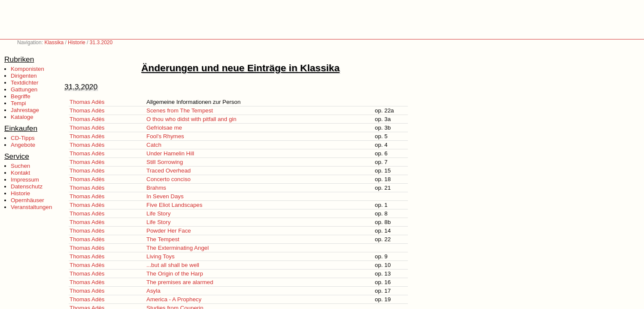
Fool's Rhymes (165, 136)
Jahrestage (25, 110)
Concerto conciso (169, 179)
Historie (77, 42)
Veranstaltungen (31, 207)
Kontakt (20, 173)
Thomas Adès (87, 102)
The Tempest (163, 239)
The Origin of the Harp (175, 274)
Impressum (25, 180)
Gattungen (24, 89)
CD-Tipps (23, 138)
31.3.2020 (101, 42)
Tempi (18, 103)
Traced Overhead (169, 171)
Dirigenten (24, 76)
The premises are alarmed (180, 282)
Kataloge (22, 117)
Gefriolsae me (164, 128)
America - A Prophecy (174, 299)
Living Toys (161, 256)
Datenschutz (27, 186)
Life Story (158, 214)
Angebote (23, 145)
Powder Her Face (169, 231)
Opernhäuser (27, 200)
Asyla (153, 291)
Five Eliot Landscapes (174, 205)
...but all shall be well (173, 265)
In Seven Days (165, 196)
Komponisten (27, 69)
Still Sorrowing (165, 162)
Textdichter (24, 83)
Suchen (20, 166)
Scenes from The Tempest (180, 111)
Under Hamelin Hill (170, 153)
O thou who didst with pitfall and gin (191, 119)
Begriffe (21, 96)
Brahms (156, 188)
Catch (154, 145)
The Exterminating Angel (178, 248)
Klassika (54, 42)
